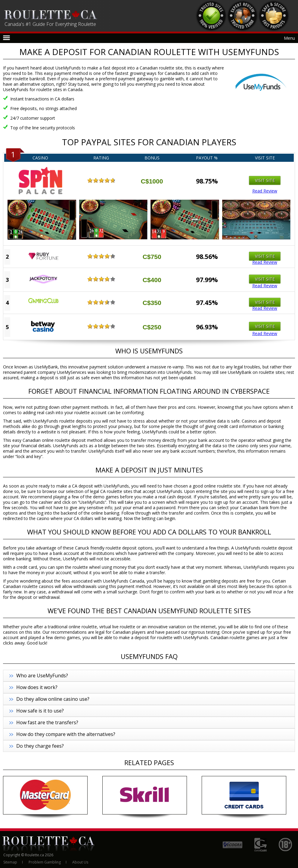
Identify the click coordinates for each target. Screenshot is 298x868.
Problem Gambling (45, 862)
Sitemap (10, 862)
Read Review (265, 191)
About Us (80, 862)
